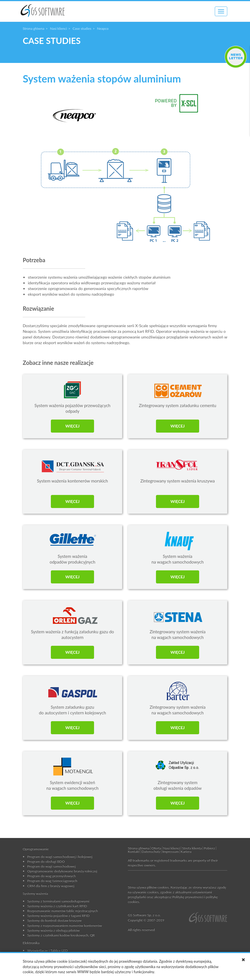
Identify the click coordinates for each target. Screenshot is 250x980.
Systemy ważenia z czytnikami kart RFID (57, 906)
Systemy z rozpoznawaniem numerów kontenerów (65, 925)
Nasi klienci (59, 28)
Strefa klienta (192, 848)
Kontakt (134, 851)
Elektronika (31, 943)
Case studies (82, 28)
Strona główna (34, 28)
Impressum (171, 851)
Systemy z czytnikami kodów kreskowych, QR (61, 935)
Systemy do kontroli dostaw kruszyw (54, 920)
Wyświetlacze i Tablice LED (48, 950)
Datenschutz (151, 851)
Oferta (156, 848)
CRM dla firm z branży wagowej (51, 886)
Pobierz (209, 848)
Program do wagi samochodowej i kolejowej (60, 857)
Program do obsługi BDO (46, 861)
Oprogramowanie (36, 849)
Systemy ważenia (35, 893)
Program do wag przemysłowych (51, 876)
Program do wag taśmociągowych (52, 881)
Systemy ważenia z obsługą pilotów (54, 930)
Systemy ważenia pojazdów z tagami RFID (58, 916)
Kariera (186, 851)
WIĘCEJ (72, 426)
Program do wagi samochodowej (51, 866)
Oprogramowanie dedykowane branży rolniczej (62, 871)
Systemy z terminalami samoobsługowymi (58, 901)
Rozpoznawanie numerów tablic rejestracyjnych (63, 911)
